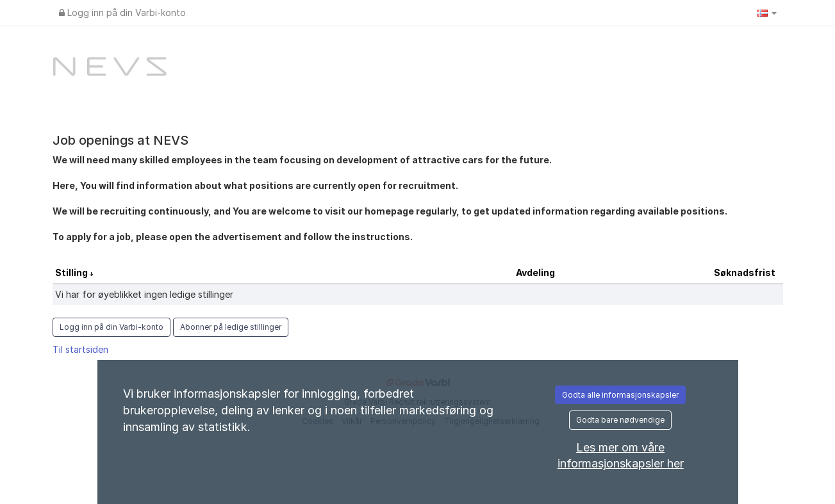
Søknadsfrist (745, 272)
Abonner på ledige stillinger (231, 327)
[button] (767, 13)
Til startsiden (80, 349)
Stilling (72, 272)
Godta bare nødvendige (620, 420)
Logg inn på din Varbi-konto (122, 12)
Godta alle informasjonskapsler (620, 395)
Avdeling (535, 272)
